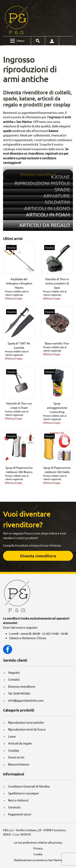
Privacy (38, 848)
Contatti (14, 679)
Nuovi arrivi (16, 757)
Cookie (38, 854)
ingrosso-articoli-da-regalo (21, 228)
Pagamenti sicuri (20, 814)
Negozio (14, 672)
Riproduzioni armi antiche (26, 722)
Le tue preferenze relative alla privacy (38, 842)
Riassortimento (19, 764)
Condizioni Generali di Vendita (29, 786)
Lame (12, 736)
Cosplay (13, 750)
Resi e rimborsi (18, 800)
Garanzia (14, 807)
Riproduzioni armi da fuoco (27, 729)
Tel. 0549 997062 (19, 693)
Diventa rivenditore (22, 686)
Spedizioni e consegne (23, 793)
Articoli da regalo (20, 743)
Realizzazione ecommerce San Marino (38, 860)
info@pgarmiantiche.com (26, 700)
